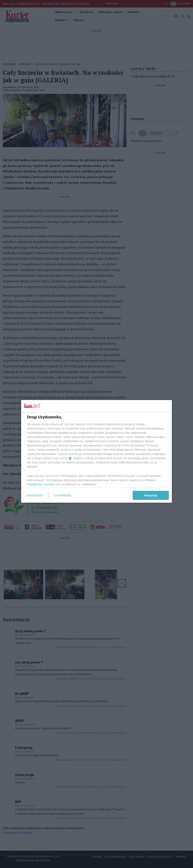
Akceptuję (151, 495)
